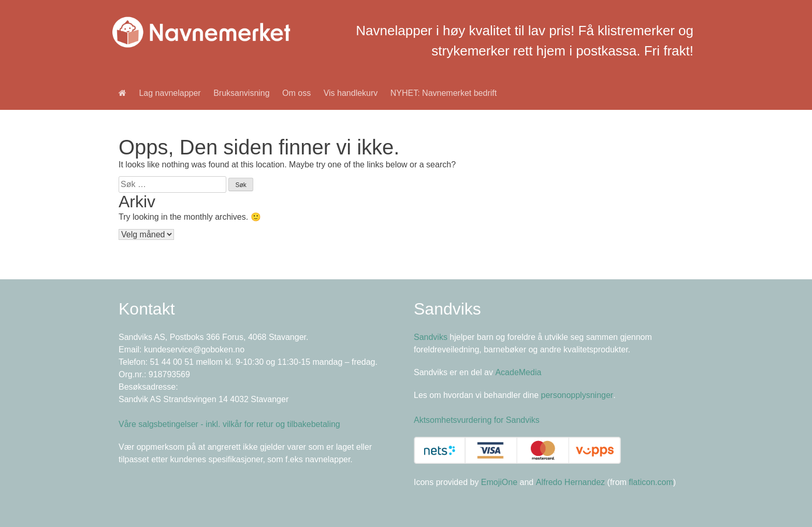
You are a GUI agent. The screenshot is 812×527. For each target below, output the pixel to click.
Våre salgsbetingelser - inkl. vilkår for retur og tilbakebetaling (229, 424)
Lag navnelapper (170, 93)
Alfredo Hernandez (570, 482)
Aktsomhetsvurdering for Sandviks (477, 420)
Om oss (296, 93)
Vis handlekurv (351, 93)
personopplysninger (577, 395)
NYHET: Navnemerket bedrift (444, 93)
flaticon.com (651, 482)
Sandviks (431, 337)
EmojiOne (499, 482)
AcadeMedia (518, 372)
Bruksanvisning (242, 93)
